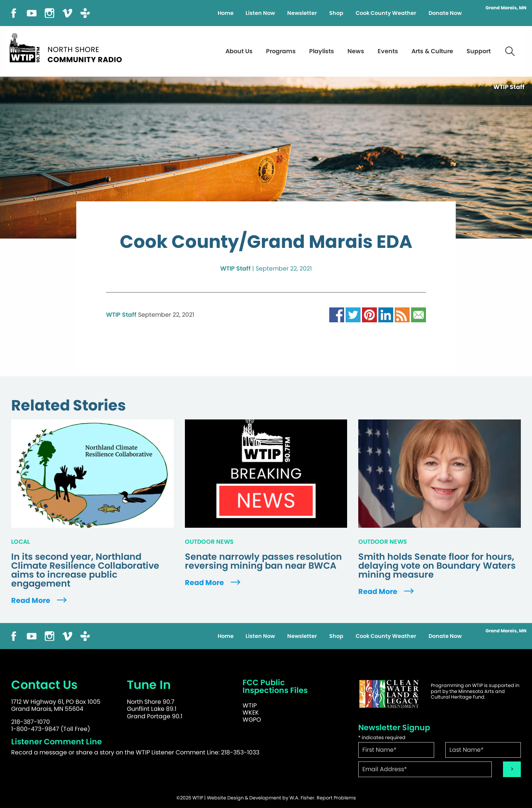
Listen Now (260, 13)
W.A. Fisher (302, 798)
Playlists (322, 51)
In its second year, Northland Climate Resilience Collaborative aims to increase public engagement (85, 570)
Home (226, 13)
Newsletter (302, 13)
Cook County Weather (386, 13)
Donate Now (445, 13)
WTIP (250, 705)
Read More (40, 601)
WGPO (252, 720)
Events (388, 51)
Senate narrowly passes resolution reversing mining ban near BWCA (263, 561)
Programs (281, 51)
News (356, 51)
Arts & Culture (432, 51)
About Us (239, 51)
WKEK (251, 713)
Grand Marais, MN (506, 8)
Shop (336, 13)
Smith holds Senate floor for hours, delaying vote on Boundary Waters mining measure (437, 566)
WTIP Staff (235, 269)
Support (479, 51)
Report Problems (336, 798)
